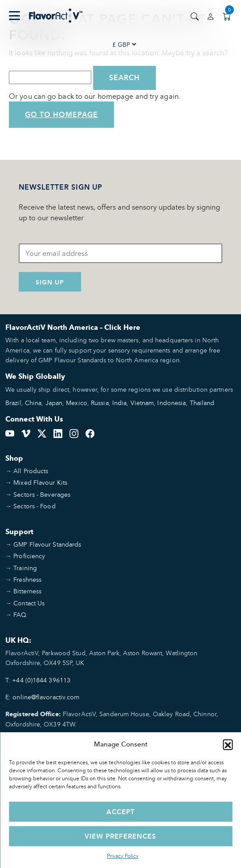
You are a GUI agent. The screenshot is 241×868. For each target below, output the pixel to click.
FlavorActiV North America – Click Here (73, 327)
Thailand (202, 403)
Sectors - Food (34, 506)
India (120, 403)
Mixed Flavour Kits (40, 482)
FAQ (20, 614)
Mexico (77, 403)
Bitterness (27, 591)
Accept (121, 812)
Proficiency (29, 556)
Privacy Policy (123, 856)
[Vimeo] (26, 433)
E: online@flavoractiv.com (43, 697)
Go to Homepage (61, 115)
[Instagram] (74, 433)
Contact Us (29, 603)
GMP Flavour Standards (47, 544)
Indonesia (172, 403)
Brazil (13, 403)
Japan (54, 403)
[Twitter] (42, 433)
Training (25, 568)
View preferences (120, 836)
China (33, 403)
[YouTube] (10, 433)
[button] (228, 744)
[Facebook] (90, 433)
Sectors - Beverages (42, 494)
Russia (100, 403)
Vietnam (142, 403)
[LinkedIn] (58, 433)
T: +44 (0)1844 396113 (38, 680)
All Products (31, 471)
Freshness (27, 579)
